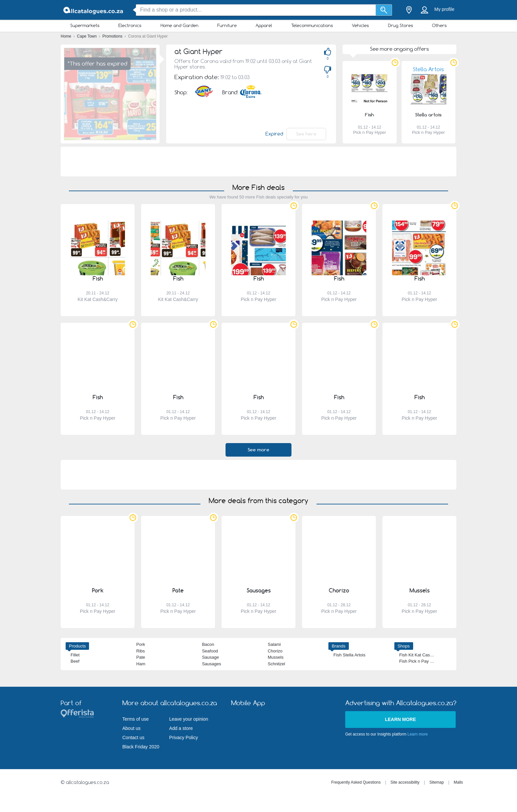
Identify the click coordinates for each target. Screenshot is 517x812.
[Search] (384, 10)
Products (77, 646)
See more (258, 450)
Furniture (227, 25)
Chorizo (275, 651)
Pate (141, 657)
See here (306, 134)
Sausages (212, 664)
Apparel (264, 25)
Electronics (130, 25)
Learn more (400, 719)
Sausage (211, 657)
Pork (141, 644)
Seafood (210, 651)
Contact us (133, 737)
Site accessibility (405, 782)
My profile (444, 9)
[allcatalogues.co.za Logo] (94, 10)
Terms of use (136, 719)
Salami (274, 644)
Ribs (140, 651)
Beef (75, 661)
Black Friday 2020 (141, 747)
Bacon (208, 644)
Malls (458, 782)
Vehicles (360, 25)
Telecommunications (312, 25)
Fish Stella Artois (349, 655)
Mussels (276, 657)
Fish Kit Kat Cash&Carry (423, 655)
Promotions (113, 36)
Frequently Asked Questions (356, 782)
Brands (338, 646)
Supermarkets (85, 25)
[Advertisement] (258, 162)
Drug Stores (401, 25)
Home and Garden (180, 25)
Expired (274, 134)
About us (131, 728)
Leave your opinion (189, 719)
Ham (141, 664)
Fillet (75, 655)
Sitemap (437, 782)
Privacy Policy (183, 737)
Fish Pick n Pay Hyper (420, 661)
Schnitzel (276, 664)
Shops (404, 646)
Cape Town (87, 36)
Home (66, 36)
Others (439, 25)
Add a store (181, 728)
